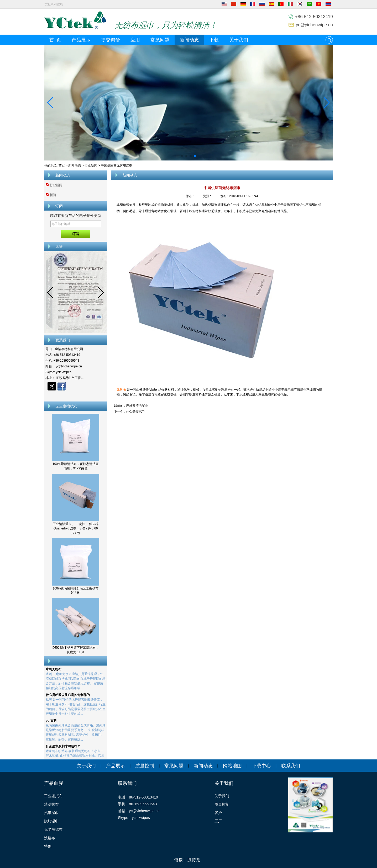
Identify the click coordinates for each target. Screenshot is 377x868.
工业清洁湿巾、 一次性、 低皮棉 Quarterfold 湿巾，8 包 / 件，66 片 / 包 (76, 528)
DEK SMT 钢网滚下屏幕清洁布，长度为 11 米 (76, 650)
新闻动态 (189, 40)
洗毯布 (50, 838)
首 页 (55, 40)
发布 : (225, 196)
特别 (48, 846)
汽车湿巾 (51, 813)
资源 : (207, 196)
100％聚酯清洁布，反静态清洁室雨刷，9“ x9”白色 (76, 466)
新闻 (53, 195)
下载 (214, 40)
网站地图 (232, 766)
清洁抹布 (51, 804)
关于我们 (239, 40)
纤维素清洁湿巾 (137, 406)
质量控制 (145, 766)
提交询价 (111, 40)
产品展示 (81, 40)
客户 (218, 813)
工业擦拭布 (53, 796)
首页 (62, 165)
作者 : (190, 196)
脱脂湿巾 (51, 821)
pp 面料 (51, 722)
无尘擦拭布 (53, 829)
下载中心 (261, 766)
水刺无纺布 (54, 671)
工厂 (218, 821)
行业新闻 (91, 165)
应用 (135, 40)
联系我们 (291, 766)
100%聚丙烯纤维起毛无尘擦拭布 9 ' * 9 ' (76, 591)
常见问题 (160, 40)
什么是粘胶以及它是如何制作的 (68, 696)
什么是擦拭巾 (135, 411)
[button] (182, 156)
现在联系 (76, 395)
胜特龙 (194, 860)
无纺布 (122, 390)
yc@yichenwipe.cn (314, 25)
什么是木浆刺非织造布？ (63, 748)
